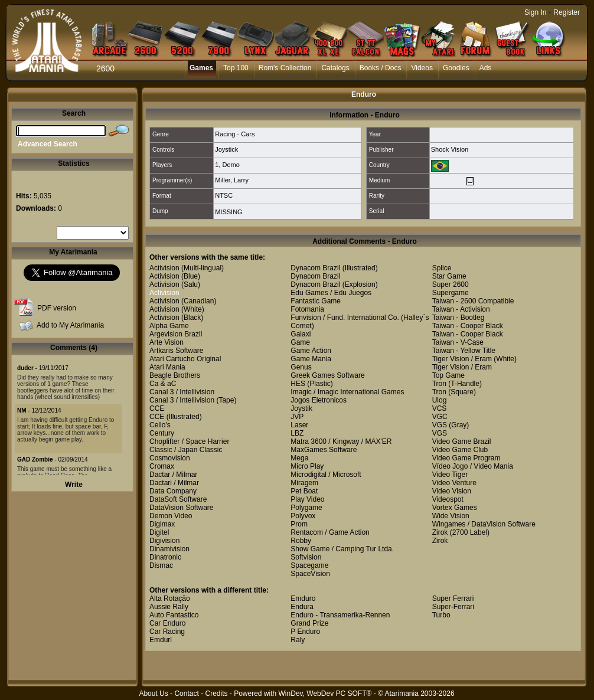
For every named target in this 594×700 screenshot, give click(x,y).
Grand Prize (309, 623)
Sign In (535, 12)
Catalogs (335, 68)
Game (300, 342)
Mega (299, 458)
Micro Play (307, 466)
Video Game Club (460, 450)
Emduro (303, 598)
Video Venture (454, 483)
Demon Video (171, 516)
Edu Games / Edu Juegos (331, 293)
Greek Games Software (327, 375)
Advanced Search (48, 144)
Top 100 (236, 68)
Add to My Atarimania (70, 325)
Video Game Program (466, 458)
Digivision (164, 541)
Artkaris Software (176, 351)
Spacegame (309, 565)
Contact (186, 694)
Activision (164, 268)
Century (162, 433)
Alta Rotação (170, 598)
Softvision (306, 557)
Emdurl (161, 640)
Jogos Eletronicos (319, 400)
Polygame (306, 508)
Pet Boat (304, 491)
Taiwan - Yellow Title (464, 351)
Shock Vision (450, 149)
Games (201, 68)
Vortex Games (455, 508)
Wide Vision (451, 516)
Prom (299, 524)
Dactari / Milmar (174, 483)
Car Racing (167, 632)
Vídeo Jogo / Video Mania (473, 466)
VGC (440, 417)
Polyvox (303, 516)
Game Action (311, 351)
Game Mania (311, 359)
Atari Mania (167, 367)
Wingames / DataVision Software (484, 524)
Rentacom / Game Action (330, 532)
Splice (442, 268)
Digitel (159, 532)
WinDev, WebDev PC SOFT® (325, 694)
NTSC (224, 195)
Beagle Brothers (175, 375)
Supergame (451, 293)
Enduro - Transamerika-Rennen (340, 615)
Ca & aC (163, 384)
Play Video (307, 499)
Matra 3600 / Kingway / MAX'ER (341, 441)
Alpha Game (169, 326)
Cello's (160, 425)
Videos (422, 68)
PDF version (57, 308)
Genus (301, 367)
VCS (440, 408)
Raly (298, 640)
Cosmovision (170, 458)
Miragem (304, 483)
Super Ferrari (453, 598)
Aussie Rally (169, 607)
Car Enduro (167, 623)
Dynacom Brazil (315, 268)
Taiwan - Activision (461, 309)
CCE (157, 408)
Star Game (449, 276)
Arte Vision (167, 342)
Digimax (162, 524)
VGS (440, 425)
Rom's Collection (285, 68)
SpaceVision (310, 574)
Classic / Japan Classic (186, 450)
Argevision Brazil (176, 334)
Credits (216, 694)
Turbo (441, 615)
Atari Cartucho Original (185, 359)
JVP (297, 417)
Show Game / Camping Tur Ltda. (342, 549)
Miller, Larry (232, 180)
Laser (299, 425)
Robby (301, 541)
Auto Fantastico (174, 615)
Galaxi (301, 334)
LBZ (297, 433)
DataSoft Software (178, 499)
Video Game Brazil (462, 441)
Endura (302, 607)
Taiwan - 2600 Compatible (473, 301)
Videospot (448, 499)
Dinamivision (169, 549)
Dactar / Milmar (173, 475)
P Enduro (305, 632)
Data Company (173, 491)
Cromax (162, 466)
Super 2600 (451, 284)
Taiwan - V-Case (458, 342)
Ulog (440, 400)
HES (298, 384)
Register (567, 12)
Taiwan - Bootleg (458, 318)
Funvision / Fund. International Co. (345, 318)
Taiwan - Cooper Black (468, 326)
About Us (153, 694)
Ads (486, 68)
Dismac (161, 565)
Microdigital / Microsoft (326, 475)
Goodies (456, 68)
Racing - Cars (235, 134)
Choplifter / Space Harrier (189, 441)
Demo (231, 165)
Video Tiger (450, 475)
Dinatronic (165, 557)
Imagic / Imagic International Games (347, 392)
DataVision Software (182, 508)
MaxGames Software (324, 450)
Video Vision (452, 491)
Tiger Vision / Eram (462, 359)
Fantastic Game (316, 301)
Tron (439, 384)
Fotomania (307, 309)
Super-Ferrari (453, 607)
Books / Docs (381, 68)
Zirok (440, 532)
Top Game (448, 375)
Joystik (301, 408)
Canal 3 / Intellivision (182, 392)
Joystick (226, 149)
